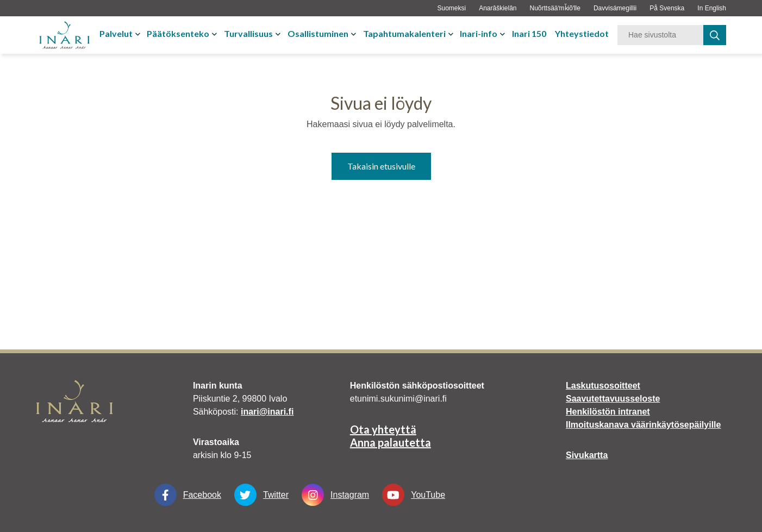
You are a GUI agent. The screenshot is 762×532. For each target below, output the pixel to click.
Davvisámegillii (615, 8)
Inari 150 (529, 33)
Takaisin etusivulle (381, 166)
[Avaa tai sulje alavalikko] (139, 34)
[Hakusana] (660, 35)
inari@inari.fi (267, 412)
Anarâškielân (498, 8)
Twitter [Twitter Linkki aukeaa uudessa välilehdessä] (261, 495)
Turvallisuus (248, 33)
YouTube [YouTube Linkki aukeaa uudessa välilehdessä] (414, 495)
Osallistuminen (318, 33)
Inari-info (479, 33)
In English (712, 8)
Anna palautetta (391, 442)
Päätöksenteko (178, 33)
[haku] (715, 35)
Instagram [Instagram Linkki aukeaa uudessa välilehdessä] (335, 495)
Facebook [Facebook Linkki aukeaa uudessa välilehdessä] (188, 495)
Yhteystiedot (582, 33)
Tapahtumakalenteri (404, 33)
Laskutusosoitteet (603, 386)
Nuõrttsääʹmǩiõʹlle (555, 8)
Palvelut (116, 33)
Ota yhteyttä (383, 429)
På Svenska (667, 8)
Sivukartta (587, 455)
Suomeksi (451, 8)
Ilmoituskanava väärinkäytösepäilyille (643, 425)
